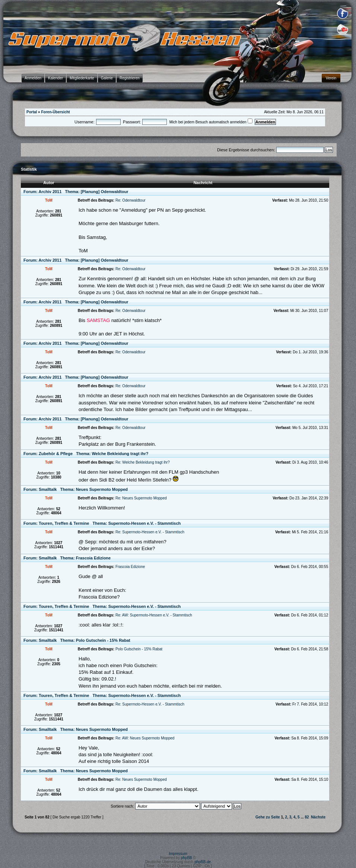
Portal (32, 112)
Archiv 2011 (50, 192)
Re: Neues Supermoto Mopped (141, 498)
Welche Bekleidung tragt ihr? (120, 454)
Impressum (178, 854)
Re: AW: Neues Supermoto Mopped (145, 738)
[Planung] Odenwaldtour (105, 192)
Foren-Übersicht (55, 112)
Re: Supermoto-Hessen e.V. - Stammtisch (150, 532)
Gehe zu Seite (268, 817)
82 (307, 817)
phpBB (187, 858)
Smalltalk (48, 489)
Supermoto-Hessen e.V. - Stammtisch (145, 523)
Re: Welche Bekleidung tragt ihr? (143, 462)
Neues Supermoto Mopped (102, 489)
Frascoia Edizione (93, 558)
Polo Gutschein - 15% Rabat (103, 640)
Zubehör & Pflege (56, 454)
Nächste (318, 817)
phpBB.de (203, 862)
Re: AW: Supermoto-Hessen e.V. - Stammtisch (154, 615)
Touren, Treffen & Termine (64, 523)
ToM (49, 200)
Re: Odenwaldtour (131, 200)
